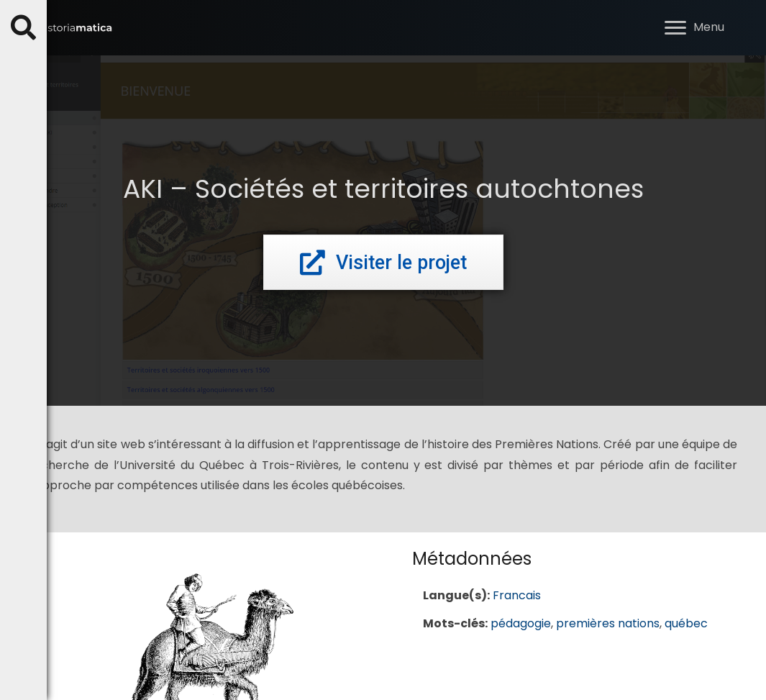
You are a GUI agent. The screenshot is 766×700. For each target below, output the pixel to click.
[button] (675, 28)
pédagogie (521, 623)
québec (686, 623)
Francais (517, 595)
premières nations (608, 623)
